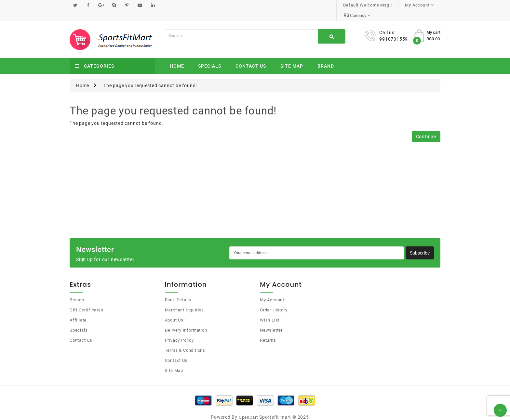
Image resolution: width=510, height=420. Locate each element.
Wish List (270, 310)
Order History (274, 300)
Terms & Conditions (185, 340)
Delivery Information (186, 320)
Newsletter (271, 320)
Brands (77, 289)
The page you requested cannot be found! (150, 75)
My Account (272, 289)
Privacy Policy (179, 330)
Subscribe (420, 243)
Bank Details (178, 289)
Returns (268, 330)
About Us (174, 310)
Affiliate (78, 310)
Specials (210, 56)
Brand (326, 56)
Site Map (292, 56)
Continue (426, 126)
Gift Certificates (87, 300)
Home (177, 56)
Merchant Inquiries (184, 300)
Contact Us (251, 56)
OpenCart (248, 407)
